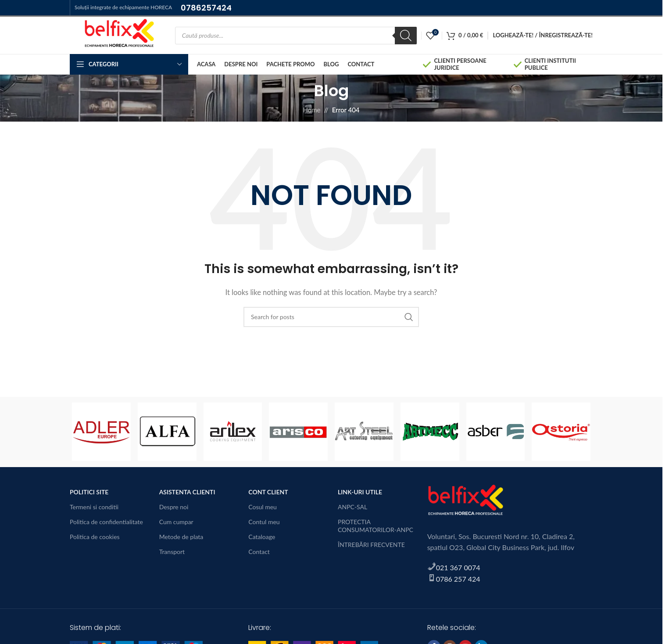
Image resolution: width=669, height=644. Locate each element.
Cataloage (262, 537)
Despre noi (174, 507)
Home (311, 110)
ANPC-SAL (352, 507)
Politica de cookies (95, 537)
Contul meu (264, 522)
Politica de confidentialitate (106, 522)
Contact (259, 552)
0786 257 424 (458, 579)
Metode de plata (181, 537)
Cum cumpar (176, 522)
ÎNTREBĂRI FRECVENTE (371, 545)
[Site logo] (118, 34)
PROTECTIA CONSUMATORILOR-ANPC (376, 526)
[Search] (406, 36)
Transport (172, 552)
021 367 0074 (458, 567)
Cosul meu (263, 507)
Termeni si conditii (94, 507)
